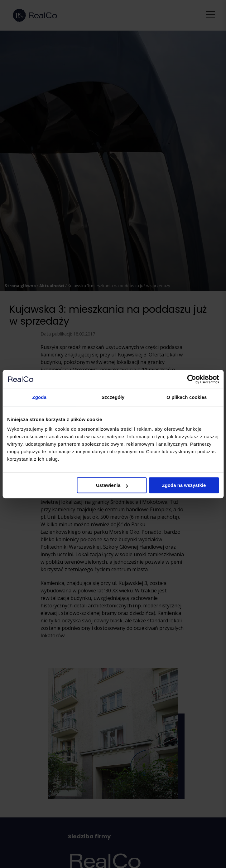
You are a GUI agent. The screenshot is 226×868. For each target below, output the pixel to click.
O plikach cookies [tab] (187, 397)
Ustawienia (112, 485)
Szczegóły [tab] (113, 397)
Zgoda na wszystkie (184, 485)
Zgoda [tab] (39, 397)
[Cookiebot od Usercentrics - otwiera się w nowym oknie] (192, 379)
